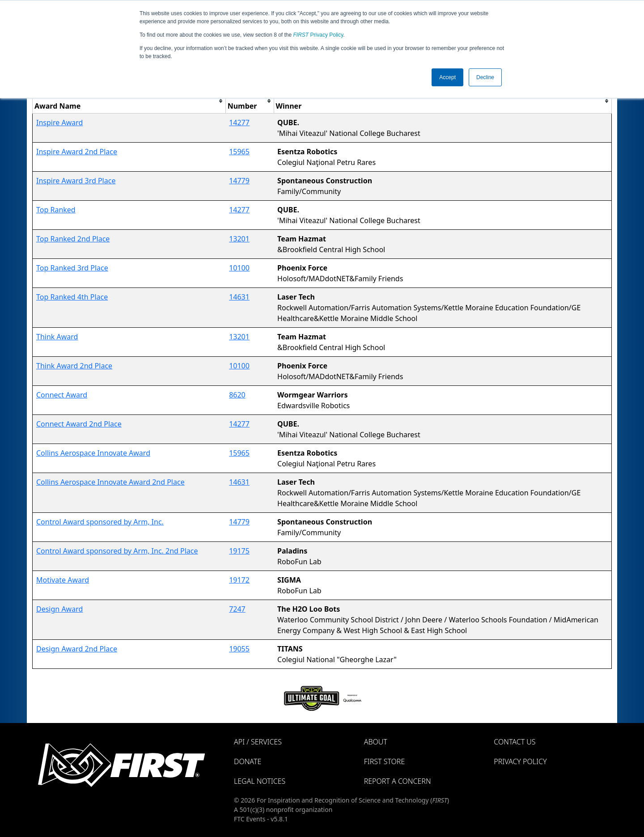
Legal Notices (260, 781)
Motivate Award (63, 580)
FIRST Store (385, 761)
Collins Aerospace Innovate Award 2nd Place (110, 482)
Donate (248, 761)
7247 (237, 609)
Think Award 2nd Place (74, 366)
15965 (239, 152)
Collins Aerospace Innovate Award (93, 453)
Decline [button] (485, 77)
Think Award (57, 337)
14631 (239, 297)
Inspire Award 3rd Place (76, 181)
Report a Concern (398, 781)
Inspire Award (59, 123)
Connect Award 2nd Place (79, 424)
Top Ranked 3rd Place (72, 268)
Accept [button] (447, 77)
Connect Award (62, 395)
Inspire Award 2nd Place (77, 152)
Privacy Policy (318, 35)
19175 (239, 551)
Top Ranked (56, 210)
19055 (239, 649)
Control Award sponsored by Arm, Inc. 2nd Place (117, 551)
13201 (239, 239)
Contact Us (515, 742)
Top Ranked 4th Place (72, 297)
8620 (237, 395)
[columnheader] (129, 101)
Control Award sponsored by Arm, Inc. (100, 522)
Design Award (59, 609)
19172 (239, 580)
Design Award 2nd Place (77, 649)
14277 (239, 123)
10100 (239, 268)
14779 (239, 181)
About (376, 742)
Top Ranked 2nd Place (73, 239)
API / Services (258, 742)
